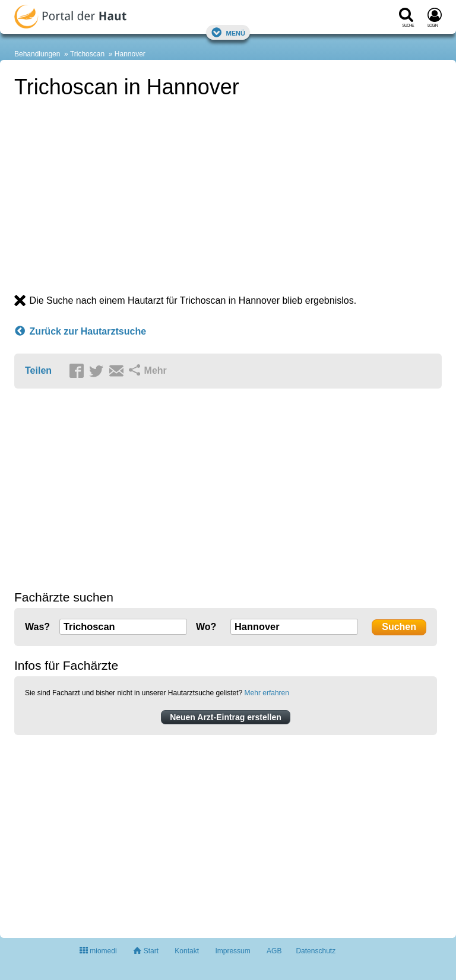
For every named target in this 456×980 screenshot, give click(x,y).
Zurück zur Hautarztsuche (80, 332)
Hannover (130, 54)
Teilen (38, 370)
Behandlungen (37, 54)
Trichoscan (87, 54)
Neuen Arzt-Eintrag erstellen (226, 717)
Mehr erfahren (267, 693)
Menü (228, 32)
